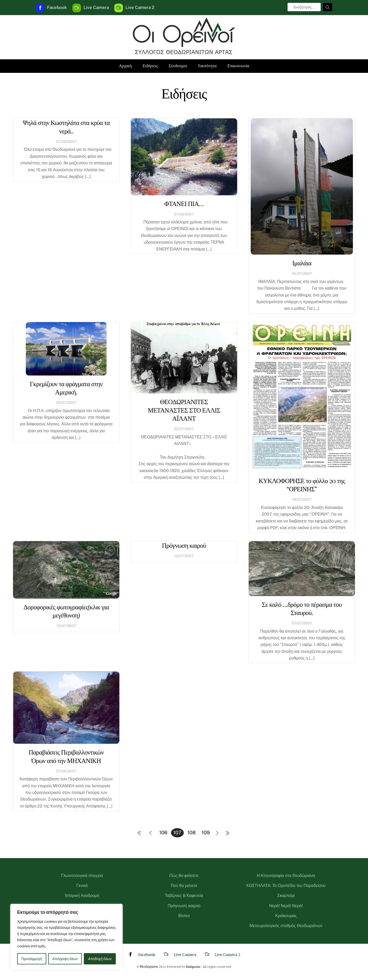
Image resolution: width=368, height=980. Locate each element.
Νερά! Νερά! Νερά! (286, 906)
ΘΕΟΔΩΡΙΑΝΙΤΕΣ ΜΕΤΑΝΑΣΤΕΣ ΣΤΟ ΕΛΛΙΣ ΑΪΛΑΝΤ (184, 410)
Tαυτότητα (207, 66)
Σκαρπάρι (286, 896)
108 (192, 833)
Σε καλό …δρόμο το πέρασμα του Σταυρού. (302, 608)
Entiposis (193, 966)
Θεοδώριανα (149, 966)
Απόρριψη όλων (65, 959)
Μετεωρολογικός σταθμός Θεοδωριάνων (286, 926)
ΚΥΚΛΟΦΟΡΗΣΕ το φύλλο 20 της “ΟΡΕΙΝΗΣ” (302, 485)
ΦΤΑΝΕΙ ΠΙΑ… (184, 203)
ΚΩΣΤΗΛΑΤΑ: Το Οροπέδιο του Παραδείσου (286, 886)
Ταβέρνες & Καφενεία (184, 896)
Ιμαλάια (302, 263)
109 (206, 833)
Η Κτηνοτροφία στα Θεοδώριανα (286, 876)
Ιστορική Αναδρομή (82, 896)
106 (163, 833)
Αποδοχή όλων (100, 959)
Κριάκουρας (286, 916)
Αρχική (125, 66)
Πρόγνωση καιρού (184, 545)
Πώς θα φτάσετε (184, 876)
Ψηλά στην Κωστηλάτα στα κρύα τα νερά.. (66, 127)
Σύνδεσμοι (178, 66)
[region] (66, 937)
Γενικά (82, 886)
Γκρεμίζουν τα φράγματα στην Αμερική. (66, 388)
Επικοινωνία (238, 66)
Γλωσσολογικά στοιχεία (82, 876)
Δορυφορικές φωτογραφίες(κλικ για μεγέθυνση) (66, 611)
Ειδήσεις (150, 66)
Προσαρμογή (32, 959)
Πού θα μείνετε (184, 886)
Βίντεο (184, 916)
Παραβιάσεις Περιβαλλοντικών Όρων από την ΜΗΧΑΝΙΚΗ (66, 756)
